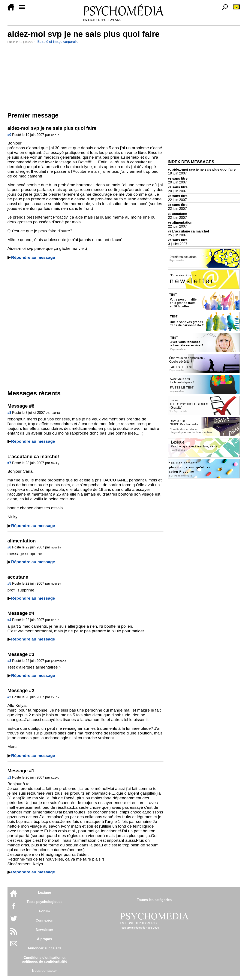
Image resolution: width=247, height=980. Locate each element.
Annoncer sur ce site (44, 948)
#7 (9, 463)
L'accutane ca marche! (189, 231)
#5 (9, 583)
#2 (9, 697)
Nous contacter (44, 971)
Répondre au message (33, 257)
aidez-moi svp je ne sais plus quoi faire (202, 169)
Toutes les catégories (154, 900)
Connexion (44, 920)
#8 (9, 413)
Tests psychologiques (44, 902)
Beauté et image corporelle (58, 42)
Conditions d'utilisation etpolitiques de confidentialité (45, 960)
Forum (45, 911)
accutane (178, 214)
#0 (9, 135)
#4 (9, 620)
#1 (9, 777)
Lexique (44, 893)
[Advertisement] (85, 77)
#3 (9, 661)
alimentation (180, 223)
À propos (45, 939)
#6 (9, 547)
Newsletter (44, 930)
